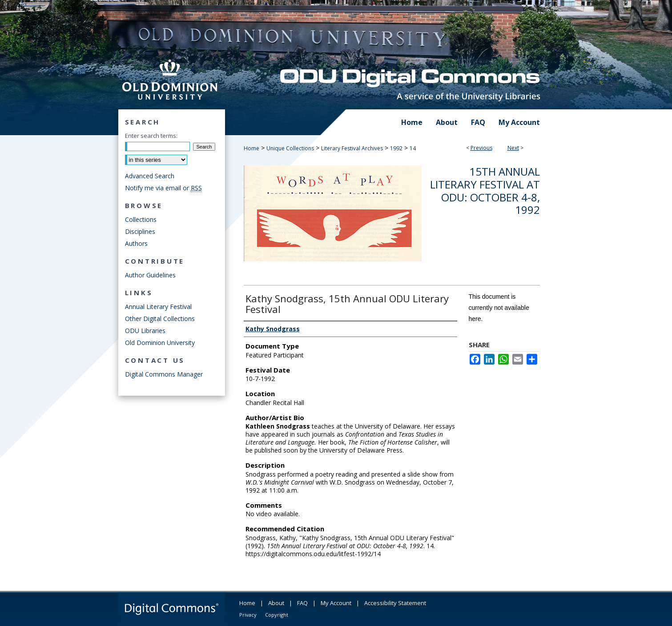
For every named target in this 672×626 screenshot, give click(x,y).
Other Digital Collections (160, 319)
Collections (141, 219)
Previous (481, 148)
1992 (396, 148)
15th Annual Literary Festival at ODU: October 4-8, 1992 (485, 191)
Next (513, 148)
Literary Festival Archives (352, 148)
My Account (336, 603)
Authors (136, 243)
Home (251, 148)
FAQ (302, 603)
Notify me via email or (163, 188)
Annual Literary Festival (158, 307)
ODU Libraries (145, 331)
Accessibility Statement (395, 603)
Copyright (277, 615)
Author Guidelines (150, 275)
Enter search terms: (151, 136)
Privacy (248, 615)
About (276, 603)
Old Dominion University (160, 343)
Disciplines (140, 231)
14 (413, 148)
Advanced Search (150, 176)
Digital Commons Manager (164, 374)
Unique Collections (290, 148)
